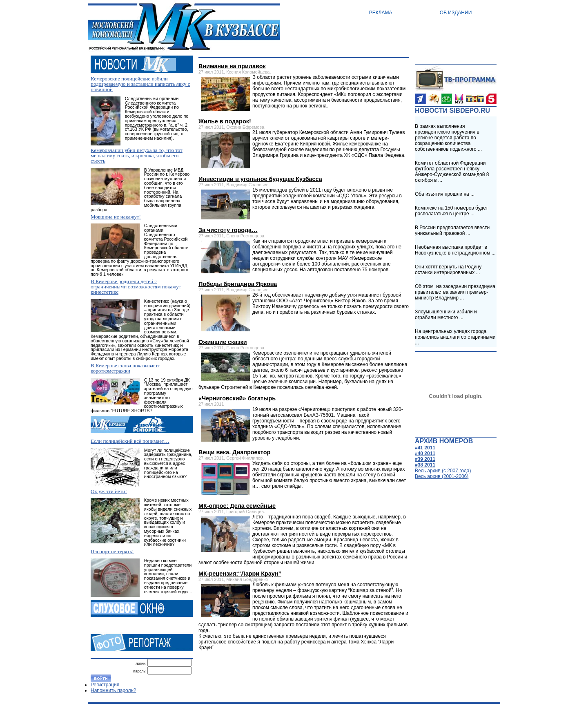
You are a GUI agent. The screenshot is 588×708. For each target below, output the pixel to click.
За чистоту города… (228, 230)
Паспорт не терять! (112, 551)
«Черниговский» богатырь (237, 398)
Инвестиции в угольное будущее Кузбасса (260, 179)
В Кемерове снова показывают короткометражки (125, 368)
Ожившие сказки (223, 342)
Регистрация (105, 685)
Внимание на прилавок (232, 66)
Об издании (456, 13)
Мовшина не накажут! (116, 217)
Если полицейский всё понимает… (130, 441)
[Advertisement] (301, 674)
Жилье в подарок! (225, 121)
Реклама (381, 13)
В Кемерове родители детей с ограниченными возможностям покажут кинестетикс (136, 287)
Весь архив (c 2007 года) (443, 471)
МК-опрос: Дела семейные (237, 506)
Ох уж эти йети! (109, 491)
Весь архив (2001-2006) (442, 476)
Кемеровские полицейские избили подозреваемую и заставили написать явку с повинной (140, 84)
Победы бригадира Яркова (238, 284)
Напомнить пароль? (113, 690)
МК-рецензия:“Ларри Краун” (240, 574)
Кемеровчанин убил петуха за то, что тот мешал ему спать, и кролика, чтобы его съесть (137, 155)
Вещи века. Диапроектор (234, 452)
